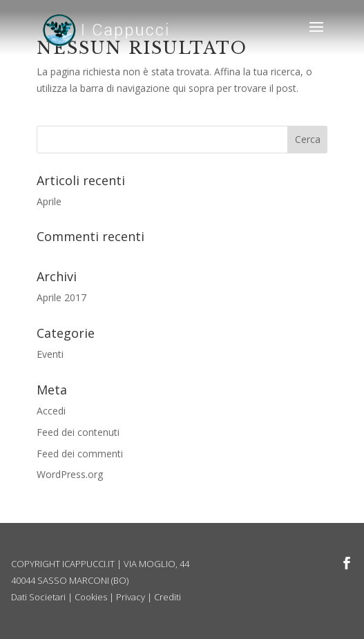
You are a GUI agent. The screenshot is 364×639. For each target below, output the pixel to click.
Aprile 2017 (61, 297)
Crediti (167, 597)
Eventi (50, 354)
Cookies (91, 597)
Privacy (131, 597)
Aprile (49, 201)
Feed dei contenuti (78, 432)
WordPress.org (70, 474)
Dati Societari (38, 597)
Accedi (51, 411)
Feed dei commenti (80, 454)
